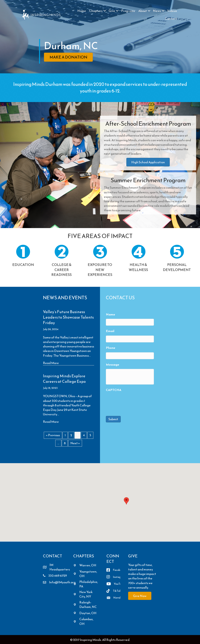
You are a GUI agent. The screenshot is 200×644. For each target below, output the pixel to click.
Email (110, 331)
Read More (51, 363)
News (157, 11)
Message (112, 365)
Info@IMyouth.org (62, 582)
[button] (105, 11)
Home (82, 11)
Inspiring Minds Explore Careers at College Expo (64, 379)
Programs (128, 11)
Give (112, 11)
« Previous (53, 435)
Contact (171, 19)
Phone (111, 348)
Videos (172, 11)
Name (110, 314)
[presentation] (136, 402)
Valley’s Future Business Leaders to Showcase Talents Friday (68, 317)
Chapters (96, 11)
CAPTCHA (114, 390)
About (143, 11)
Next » (75, 443)
